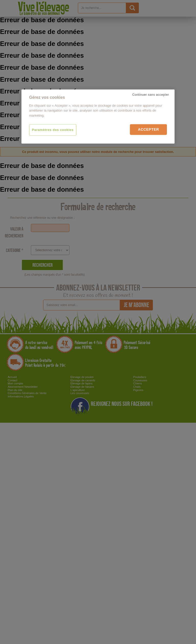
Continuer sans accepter (151, 95)
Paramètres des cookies (53, 130)
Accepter (148, 129)
